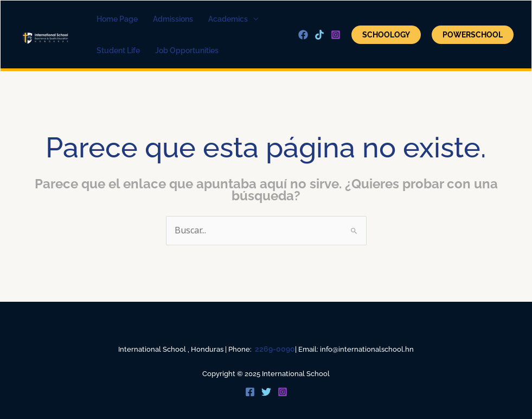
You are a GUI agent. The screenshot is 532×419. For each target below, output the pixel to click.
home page (117, 19)
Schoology (386, 35)
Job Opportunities (187, 50)
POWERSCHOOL (473, 35)
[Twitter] (266, 392)
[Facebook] (303, 35)
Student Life (118, 50)
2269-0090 (275, 349)
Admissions (173, 19)
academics (228, 19)
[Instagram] (336, 35)
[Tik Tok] (319, 35)
